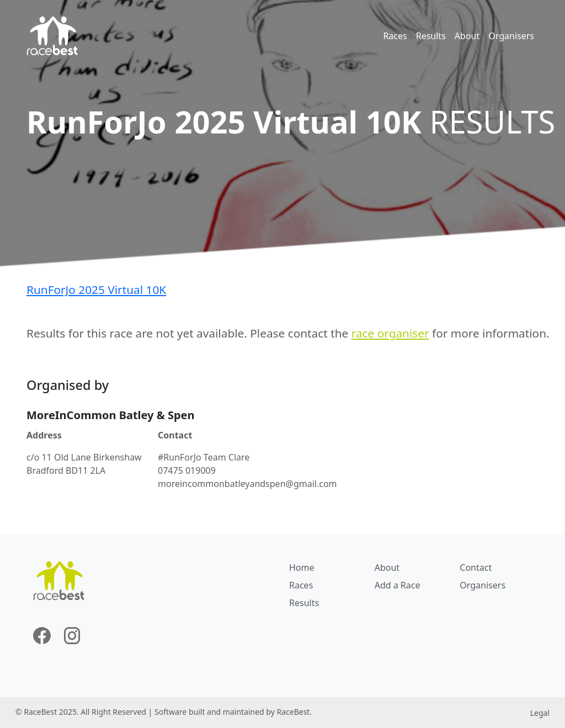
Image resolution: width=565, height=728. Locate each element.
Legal (540, 713)
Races (395, 36)
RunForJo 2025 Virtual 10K (96, 290)
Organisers (511, 36)
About (467, 36)
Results (431, 36)
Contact (476, 568)
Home (302, 568)
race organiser (390, 333)
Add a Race (398, 585)
